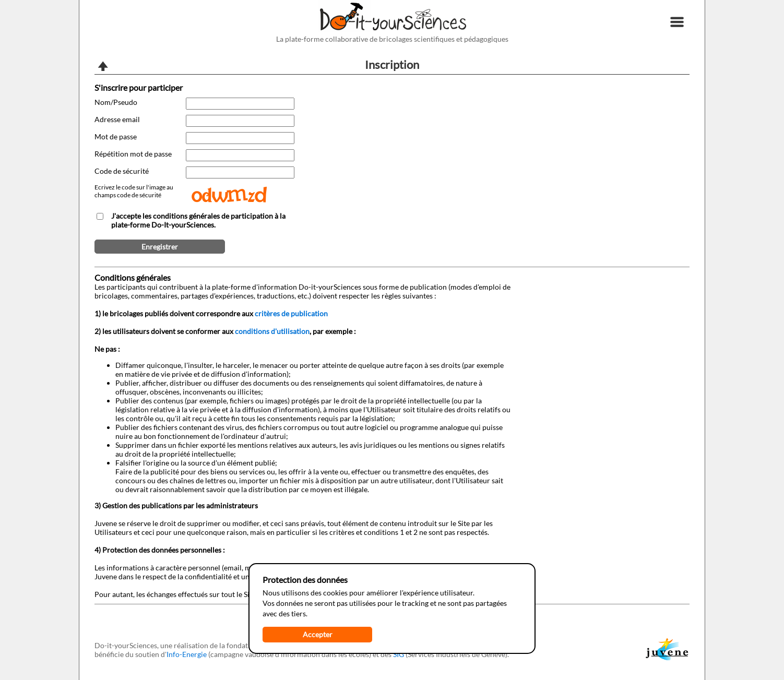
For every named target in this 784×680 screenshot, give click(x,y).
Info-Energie (187, 654)
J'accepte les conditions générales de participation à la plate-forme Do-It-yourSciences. (198, 220)
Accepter (318, 634)
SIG (399, 654)
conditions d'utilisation (272, 331)
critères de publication (291, 313)
